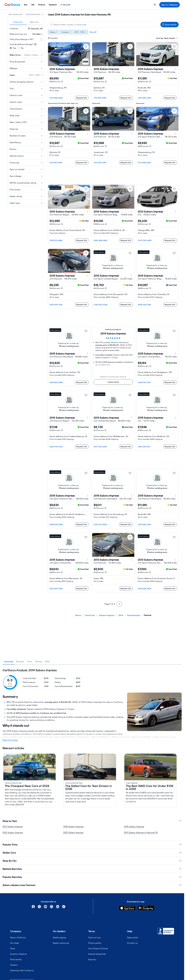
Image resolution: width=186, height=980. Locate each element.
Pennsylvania (133, 615)
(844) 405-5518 (144, 305)
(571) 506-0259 (56, 589)
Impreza (66, 32)
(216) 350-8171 (144, 447)
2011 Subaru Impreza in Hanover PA (141, 919)
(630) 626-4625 (145, 589)
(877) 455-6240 (100, 447)
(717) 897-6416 (100, 98)
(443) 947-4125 (56, 305)
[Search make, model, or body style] (103, 25)
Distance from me (18, 34)
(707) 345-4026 (145, 240)
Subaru (54, 32)
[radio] (11, 48)
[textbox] (170, 38)
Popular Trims (92, 931)
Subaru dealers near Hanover (92, 972)
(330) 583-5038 (101, 305)
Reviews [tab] (20, 661)
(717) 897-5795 (100, 163)
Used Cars (90, 615)
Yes (15, 48)
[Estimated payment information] (62, 82)
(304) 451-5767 (144, 382)
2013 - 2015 (80, 32)
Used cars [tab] (18, 22)
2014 (121, 615)
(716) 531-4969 (56, 240)
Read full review (10, 827)
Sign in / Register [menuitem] (170, 5)
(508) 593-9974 (56, 524)
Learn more (113, 382)
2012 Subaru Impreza (73, 919)
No (22, 48)
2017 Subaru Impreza (13, 913)
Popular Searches (92, 964)
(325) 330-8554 (100, 524)
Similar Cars (92, 939)
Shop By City (92, 948)
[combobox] (35, 14)
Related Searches (92, 956)
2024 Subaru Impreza (17, 801)
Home (78, 615)
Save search (169, 25)
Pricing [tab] (39, 661)
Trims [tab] (30, 661)
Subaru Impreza (107, 615)
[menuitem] (26, 5)
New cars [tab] (35, 22)
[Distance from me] (36, 34)
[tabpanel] (92, 782)
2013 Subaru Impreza (13, 919)
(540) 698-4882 (101, 240)
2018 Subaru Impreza (17, 779)
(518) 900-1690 (56, 382)
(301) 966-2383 (145, 98)
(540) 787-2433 (56, 447)
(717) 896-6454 (56, 98)
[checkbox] (42, 39)
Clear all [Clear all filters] (93, 32)
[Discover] (66, 5)
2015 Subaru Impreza (134, 913)
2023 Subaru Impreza (17, 757)
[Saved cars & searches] (155, 5)
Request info (82, 98)
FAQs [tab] (47, 661)
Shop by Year (92, 908)
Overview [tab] (9, 661)
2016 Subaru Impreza (73, 913)
